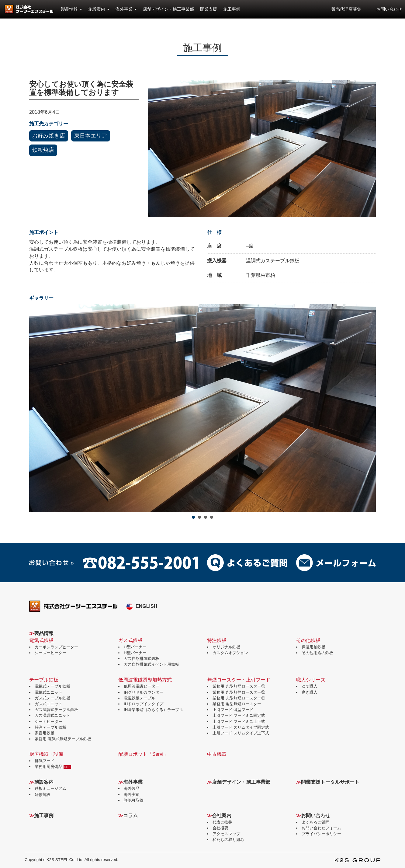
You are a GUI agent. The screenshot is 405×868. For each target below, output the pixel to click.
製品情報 (71, 9)
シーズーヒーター (50, 653)
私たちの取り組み (228, 840)
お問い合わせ (389, 9)
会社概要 (220, 828)
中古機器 (217, 754)
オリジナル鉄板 (226, 647)
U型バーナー (135, 647)
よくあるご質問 (315, 822)
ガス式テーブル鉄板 (52, 698)
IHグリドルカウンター (144, 692)
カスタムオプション (230, 653)
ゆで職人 (310, 686)
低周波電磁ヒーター (142, 686)
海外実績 (132, 795)
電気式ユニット (48, 692)
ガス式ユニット (48, 704)
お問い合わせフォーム (321, 828)
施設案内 (99, 9)
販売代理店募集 (346, 9)
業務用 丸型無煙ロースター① (239, 686)
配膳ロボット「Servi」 (143, 754)
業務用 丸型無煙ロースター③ (239, 698)
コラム (130, 816)
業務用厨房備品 (53, 767)
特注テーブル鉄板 (50, 727)
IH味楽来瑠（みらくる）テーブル (153, 710)
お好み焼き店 (49, 136)
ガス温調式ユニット (52, 715)
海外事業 (126, 9)
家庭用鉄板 (45, 733)
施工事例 (232, 9)
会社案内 (222, 816)
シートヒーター (48, 722)
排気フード (45, 761)
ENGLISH (146, 606)
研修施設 (43, 795)
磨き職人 (310, 692)
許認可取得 (134, 800)
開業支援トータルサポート (330, 782)
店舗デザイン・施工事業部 (168, 9)
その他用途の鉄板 (317, 653)
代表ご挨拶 (222, 822)
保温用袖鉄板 (313, 647)
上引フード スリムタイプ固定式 (241, 727)
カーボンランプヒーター (56, 647)
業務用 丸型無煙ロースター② (239, 692)
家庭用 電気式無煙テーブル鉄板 (63, 739)
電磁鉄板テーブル (140, 698)
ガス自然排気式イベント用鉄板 (151, 664)
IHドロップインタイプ (144, 704)
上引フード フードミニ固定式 (239, 715)
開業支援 (209, 9)
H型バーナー (135, 653)
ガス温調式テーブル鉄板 (56, 710)
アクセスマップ (226, 834)
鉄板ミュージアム (50, 788)
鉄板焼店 (43, 150)
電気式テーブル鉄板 (52, 686)
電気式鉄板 (41, 640)
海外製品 (132, 788)
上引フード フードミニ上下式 (239, 722)
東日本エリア (91, 136)
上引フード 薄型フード (233, 710)
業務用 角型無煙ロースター (237, 704)
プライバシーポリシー (321, 834)
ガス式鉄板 (130, 640)
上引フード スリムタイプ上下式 (241, 733)
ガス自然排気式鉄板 (142, 659)
